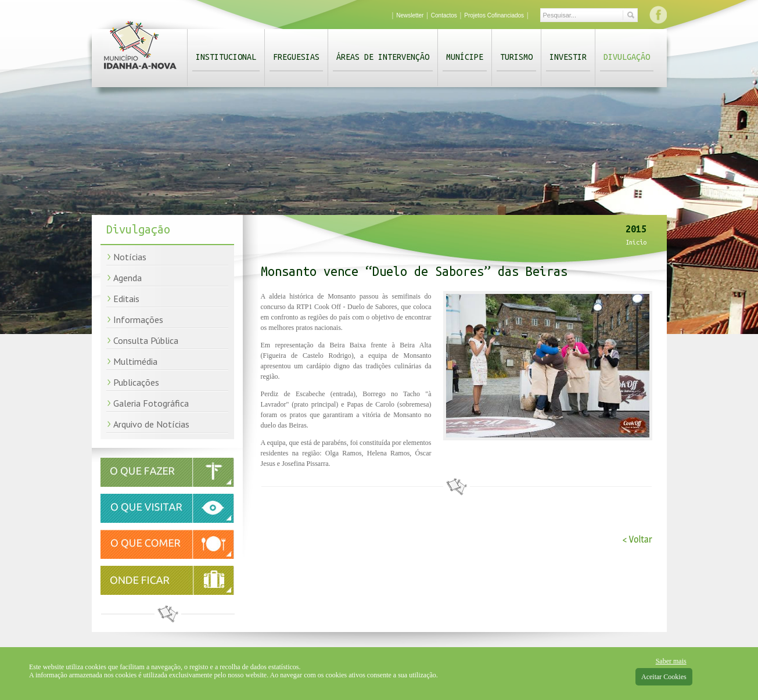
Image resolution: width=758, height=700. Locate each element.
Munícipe (465, 57)
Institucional (226, 57)
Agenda (127, 278)
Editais (126, 299)
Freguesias (296, 57)
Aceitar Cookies (664, 677)
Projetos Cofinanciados (494, 15)
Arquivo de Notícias (151, 424)
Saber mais (671, 661)
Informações (138, 320)
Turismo (516, 57)
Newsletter (410, 15)
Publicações (136, 382)
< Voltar (637, 539)
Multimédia (135, 361)
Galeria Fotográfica (151, 403)
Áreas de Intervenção (383, 57)
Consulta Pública (146, 340)
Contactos (444, 15)
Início (636, 242)
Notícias (130, 257)
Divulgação (627, 57)
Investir (568, 57)
